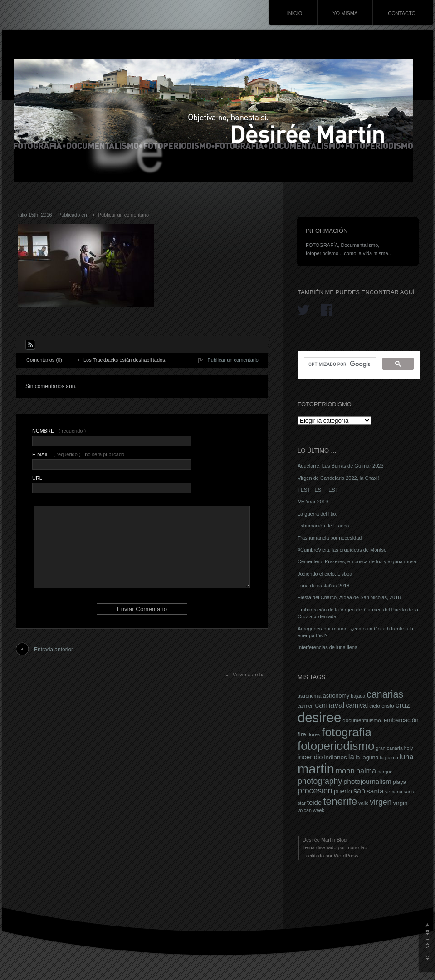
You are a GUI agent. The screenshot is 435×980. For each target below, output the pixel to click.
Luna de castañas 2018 (323, 586)
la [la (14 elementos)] (351, 757)
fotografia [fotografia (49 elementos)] (347, 732)
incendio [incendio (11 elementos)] (310, 757)
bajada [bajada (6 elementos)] (358, 696)
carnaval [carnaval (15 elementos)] (330, 705)
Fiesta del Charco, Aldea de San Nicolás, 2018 (349, 597)
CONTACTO (402, 13)
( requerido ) (59, 431)
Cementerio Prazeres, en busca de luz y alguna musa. (358, 561)
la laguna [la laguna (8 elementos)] (367, 758)
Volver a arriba (249, 675)
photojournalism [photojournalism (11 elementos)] (367, 782)
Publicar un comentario (124, 215)
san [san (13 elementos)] (359, 791)
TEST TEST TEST (318, 490)
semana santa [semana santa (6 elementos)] (400, 792)
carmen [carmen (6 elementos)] (306, 706)
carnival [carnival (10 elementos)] (357, 705)
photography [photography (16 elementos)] (320, 781)
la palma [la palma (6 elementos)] (389, 758)
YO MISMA (345, 13)
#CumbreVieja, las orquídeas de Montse (342, 550)
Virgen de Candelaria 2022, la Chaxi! (338, 478)
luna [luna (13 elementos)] (407, 757)
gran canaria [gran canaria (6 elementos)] (389, 748)
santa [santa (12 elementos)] (375, 791)
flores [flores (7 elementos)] (314, 734)
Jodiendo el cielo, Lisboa (325, 574)
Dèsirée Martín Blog (325, 840)
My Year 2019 (313, 502)
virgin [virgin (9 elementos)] (400, 803)
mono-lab (357, 847)
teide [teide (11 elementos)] (314, 803)
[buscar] (339, 364)
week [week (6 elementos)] (319, 810)
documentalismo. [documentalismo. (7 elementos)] (362, 720)
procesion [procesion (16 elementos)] (315, 791)
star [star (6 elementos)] (302, 803)
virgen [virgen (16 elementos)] (381, 802)
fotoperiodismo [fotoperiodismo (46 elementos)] (336, 746)
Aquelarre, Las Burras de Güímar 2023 (341, 466)
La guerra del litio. (317, 514)
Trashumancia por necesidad (330, 538)
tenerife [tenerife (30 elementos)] (340, 801)
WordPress (346, 856)
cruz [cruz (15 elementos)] (403, 705)
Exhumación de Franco (323, 526)
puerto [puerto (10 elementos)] (343, 791)
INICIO (295, 13)
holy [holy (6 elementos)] (409, 748)
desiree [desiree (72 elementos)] (319, 717)
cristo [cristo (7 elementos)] (388, 706)
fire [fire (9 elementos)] (302, 734)
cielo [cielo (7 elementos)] (375, 706)
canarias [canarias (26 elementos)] (385, 694)
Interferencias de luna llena (327, 647)
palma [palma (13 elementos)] (366, 771)
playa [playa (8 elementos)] (400, 782)
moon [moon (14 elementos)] (345, 771)
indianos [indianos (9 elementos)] (336, 757)
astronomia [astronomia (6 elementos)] (310, 696)
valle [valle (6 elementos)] (363, 803)
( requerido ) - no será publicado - (80, 454)
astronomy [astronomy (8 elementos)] (336, 696)
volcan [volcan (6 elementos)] (305, 810)
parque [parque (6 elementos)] (385, 772)
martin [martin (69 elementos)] (316, 769)
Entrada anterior (54, 650)
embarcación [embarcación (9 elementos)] (401, 720)
